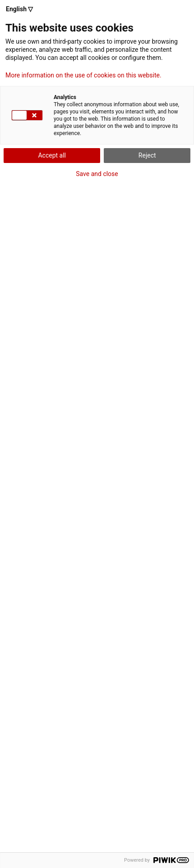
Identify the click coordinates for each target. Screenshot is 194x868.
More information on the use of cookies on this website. (83, 75)
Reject (147, 155)
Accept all (52, 155)
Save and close (97, 174)
